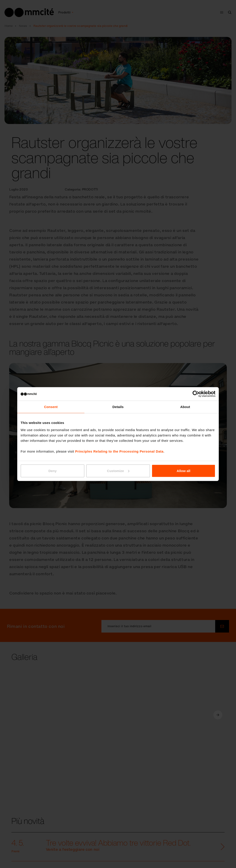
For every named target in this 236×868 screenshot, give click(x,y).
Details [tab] (118, 407)
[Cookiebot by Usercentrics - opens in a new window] (196, 394)
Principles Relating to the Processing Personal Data (119, 451)
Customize (118, 471)
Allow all (183, 471)
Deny (53, 471)
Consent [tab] (51, 407)
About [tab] (185, 407)
